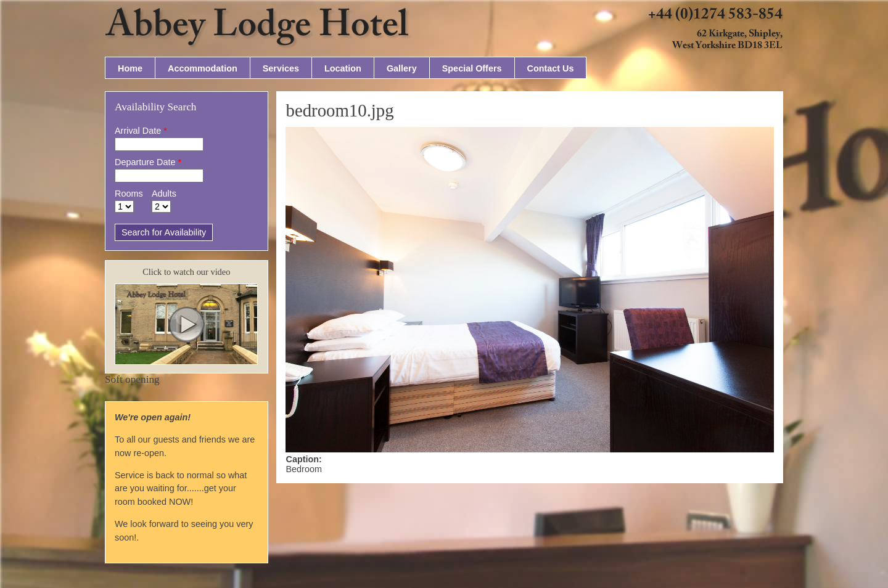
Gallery (402, 68)
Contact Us (551, 68)
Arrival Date (141, 131)
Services (281, 68)
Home (130, 68)
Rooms (129, 194)
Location (343, 68)
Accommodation (203, 68)
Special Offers (472, 68)
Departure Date (148, 162)
